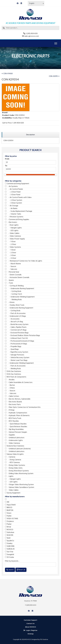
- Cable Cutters (12, 396)
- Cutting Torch (13, 294)
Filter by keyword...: (12, 561)
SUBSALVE (10, 549)
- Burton (10, 385)
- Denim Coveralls (13, 275)
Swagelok (10, 555)
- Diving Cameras (13, 460)
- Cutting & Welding (14, 286)
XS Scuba (9, 557)
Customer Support (30, 620)
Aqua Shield (10, 505)
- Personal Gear (12, 272)
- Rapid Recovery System (17, 352)
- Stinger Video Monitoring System (19, 485)
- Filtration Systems (14, 217)
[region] (30, 135)
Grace (8, 513)
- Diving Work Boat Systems (17, 471)
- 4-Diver (11, 258)
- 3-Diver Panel (13, 195)
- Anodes (10, 380)
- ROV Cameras (12, 463)
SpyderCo (10, 541)
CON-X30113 (53, 76)
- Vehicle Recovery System (17, 358)
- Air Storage (12, 206)
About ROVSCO (30, 627)
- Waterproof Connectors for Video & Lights (24, 261)
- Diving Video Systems (15, 465)
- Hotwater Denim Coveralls (17, 278)
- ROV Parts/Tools (13, 418)
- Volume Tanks (13, 214)
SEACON (9, 535)
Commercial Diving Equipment (17, 184)
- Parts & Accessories (15, 313)
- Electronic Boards (13, 402)
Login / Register (30, 630)
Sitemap (31, 634)
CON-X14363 (8, 74)
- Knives (10, 302)
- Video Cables (12, 233)
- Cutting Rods (13, 291)
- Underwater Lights (14, 440)
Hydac (8, 516)
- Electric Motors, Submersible (18, 399)
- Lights (9, 476)
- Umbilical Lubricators (15, 438)
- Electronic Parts (13, 405)
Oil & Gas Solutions (13, 371)
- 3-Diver (10, 255)
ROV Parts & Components (16, 377)
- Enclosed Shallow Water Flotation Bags (22, 336)
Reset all (21, 570)
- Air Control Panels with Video (18, 197)
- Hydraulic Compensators (16, 413)
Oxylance (9, 521)
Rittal (8, 527)
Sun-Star (9, 552)
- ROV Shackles (12, 421)
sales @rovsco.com (32, 36)
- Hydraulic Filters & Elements (17, 416)
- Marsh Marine (13, 264)
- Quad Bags (12, 349)
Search (10, 570)
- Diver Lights (12, 225)
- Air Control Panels (14, 189)
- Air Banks (11, 209)
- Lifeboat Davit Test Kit (16, 338)
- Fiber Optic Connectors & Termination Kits (23, 407)
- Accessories (12, 319)
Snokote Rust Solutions (15, 446)
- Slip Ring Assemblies (14, 429)
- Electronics (11, 222)
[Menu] (56, 43)
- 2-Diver (11, 244)
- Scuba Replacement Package (19, 211)
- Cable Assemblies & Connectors (19, 382)
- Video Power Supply (15, 239)
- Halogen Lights (13, 228)
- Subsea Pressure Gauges (16, 432)
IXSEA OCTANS (12, 519)
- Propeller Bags (13, 347)
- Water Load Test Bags (16, 360)
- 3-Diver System (13, 203)
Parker (8, 524)
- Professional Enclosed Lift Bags (20, 341)
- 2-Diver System (14, 200)
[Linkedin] (21, 3)
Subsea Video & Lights (14, 454)
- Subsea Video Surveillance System (20, 487)
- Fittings (10, 410)
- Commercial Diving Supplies (17, 220)
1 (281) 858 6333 (32, 34)
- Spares (9, 280)
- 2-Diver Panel (13, 192)
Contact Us (30, 624)
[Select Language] (36, 3)
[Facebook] (18, 3)
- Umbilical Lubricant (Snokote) (18, 449)
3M (7, 502)
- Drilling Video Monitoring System (19, 474)
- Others (10, 388)
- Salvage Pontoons (15, 355)
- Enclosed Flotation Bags (17, 333)
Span (8, 538)
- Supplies (10, 435)
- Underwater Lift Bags (15, 316)
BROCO (9, 508)
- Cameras (10, 457)
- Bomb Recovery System (17, 324)
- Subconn (11, 269)
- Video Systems (13, 247)
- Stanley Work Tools (15, 305)
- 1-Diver (10, 242)
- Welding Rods (13, 300)
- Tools (9, 283)
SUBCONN (10, 546)
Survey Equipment (13, 493)
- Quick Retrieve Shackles (16, 427)
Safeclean (10, 532)
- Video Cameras (13, 236)
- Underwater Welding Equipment (20, 297)
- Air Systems (11, 186)
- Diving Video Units (14, 468)
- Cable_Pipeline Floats (16, 327)
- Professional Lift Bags (16, 344)
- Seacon (11, 267)
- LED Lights (12, 231)
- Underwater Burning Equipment (20, 289)
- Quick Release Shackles (16, 424)
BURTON (9, 510)
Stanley (9, 543)
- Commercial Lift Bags (16, 330)
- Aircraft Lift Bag (14, 322)
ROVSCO (9, 530)
